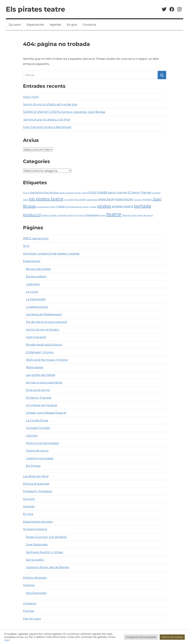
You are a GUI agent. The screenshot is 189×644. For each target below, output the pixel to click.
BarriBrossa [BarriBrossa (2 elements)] (51, 193)
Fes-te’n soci (32, 619)
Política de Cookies (172, 637)
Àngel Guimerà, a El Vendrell (46, 537)
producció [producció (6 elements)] (32, 215)
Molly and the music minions (47, 360)
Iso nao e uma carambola (44, 382)
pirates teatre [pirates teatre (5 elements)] (123, 206)
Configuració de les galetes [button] (141, 637)
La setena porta (37, 307)
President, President (38, 491)
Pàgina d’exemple (36, 484)
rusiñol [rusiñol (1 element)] (70, 215)
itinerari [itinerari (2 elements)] (147, 199)
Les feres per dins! (36, 476)
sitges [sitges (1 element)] (103, 215)
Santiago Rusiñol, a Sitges (44, 552)
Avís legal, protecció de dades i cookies (51, 254)
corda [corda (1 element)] (84, 193)
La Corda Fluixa (37, 420)
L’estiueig (33, 284)
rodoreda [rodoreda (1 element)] (62, 215)
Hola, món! (31, 97)
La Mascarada (36, 299)
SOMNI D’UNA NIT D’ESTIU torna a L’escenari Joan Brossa (64, 112)
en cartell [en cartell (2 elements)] (80, 199)
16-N (26, 246)
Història (29, 585)
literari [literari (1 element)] (53, 207)
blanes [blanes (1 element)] (62, 193)
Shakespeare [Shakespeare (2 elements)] (92, 215)
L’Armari (32, 436)
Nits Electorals (36, 593)
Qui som (15, 25)
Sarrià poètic (35, 560)
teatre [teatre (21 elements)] (114, 214)
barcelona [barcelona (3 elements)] (37, 192)
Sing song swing (38, 390)
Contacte (89, 25)
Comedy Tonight (38, 428)
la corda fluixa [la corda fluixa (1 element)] (43, 207)
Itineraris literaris (35, 529)
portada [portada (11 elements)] (142, 206)
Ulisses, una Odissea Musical (46, 413)
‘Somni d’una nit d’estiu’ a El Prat (47, 120)
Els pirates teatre (35, 9)
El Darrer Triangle (39, 398)
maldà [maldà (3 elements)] (61, 206)
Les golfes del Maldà (41, 375)
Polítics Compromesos (42, 443)
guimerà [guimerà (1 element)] (138, 200)
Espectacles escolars (38, 522)
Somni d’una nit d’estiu (43, 330)
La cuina (32, 292)
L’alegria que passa (40, 458)
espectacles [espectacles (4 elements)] (124, 199)
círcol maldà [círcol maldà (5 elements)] (97, 192)
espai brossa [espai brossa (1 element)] (92, 200)
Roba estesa (35, 367)
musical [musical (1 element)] (93, 207)
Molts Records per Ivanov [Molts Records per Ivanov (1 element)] (77, 207)
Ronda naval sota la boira (44, 345)
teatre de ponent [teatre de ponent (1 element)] (145, 215)
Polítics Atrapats (35, 578)
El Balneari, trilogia (40, 352)
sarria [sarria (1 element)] (81, 215)
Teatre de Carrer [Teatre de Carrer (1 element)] (129, 215)
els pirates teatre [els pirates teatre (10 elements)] (46, 199)
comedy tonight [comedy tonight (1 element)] (73, 193)
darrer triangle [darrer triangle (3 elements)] (118, 192)
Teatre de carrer (37, 451)
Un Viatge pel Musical (42, 405)
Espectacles (35, 25)
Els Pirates (33, 466)
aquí (7, 640)
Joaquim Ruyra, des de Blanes (47, 567)
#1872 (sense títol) (36, 238)
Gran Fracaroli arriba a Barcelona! (47, 127)
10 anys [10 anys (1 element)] (26, 193)
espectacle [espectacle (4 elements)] (106, 199)
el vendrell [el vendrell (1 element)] (69, 200)
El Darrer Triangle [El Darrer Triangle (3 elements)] (140, 192)
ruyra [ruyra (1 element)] (76, 215)
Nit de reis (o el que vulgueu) (47, 322)
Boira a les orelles (38, 269)
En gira (72, 25)
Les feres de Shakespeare (44, 314)
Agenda (55, 25)
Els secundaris (36, 276)
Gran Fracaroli (36, 337)
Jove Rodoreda (37, 544)
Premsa (29, 611)
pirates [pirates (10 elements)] (104, 206)
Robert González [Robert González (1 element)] (50, 215)
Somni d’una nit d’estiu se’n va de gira (50, 104)
